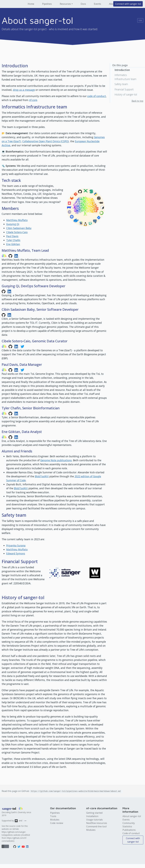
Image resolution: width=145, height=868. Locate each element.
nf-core (33, 100)
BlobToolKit (42, 476)
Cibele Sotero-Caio (17, 232)
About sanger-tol (132, 816)
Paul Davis (12, 236)
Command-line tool (96, 826)
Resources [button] (65, 4)
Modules (55, 820)
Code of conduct (131, 833)
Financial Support (124, 89)
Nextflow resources (97, 823)
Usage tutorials (94, 820)
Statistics (127, 826)
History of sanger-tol (126, 94)
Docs (83, 4)
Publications (129, 830)
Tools (53, 816)
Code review (57, 823)
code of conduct (97, 96)
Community (129, 823)
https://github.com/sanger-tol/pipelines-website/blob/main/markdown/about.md (76, 791)
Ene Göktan (13, 244)
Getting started (94, 813)
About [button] (112, 4)
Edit (140, 20)
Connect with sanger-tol (128, 4)
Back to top (137, 101)
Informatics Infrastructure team (125, 77)
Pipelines (47, 4)
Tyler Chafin (13, 240)
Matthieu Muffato (17, 220)
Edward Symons (16, 553)
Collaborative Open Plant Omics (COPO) (46, 141)
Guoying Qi (13, 224)
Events (97, 4)
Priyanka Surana (16, 545)
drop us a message (24, 90)
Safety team (121, 84)
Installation (92, 816)
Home (31, 4)
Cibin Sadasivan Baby (19, 228)
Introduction (122, 70)
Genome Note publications (56, 460)
